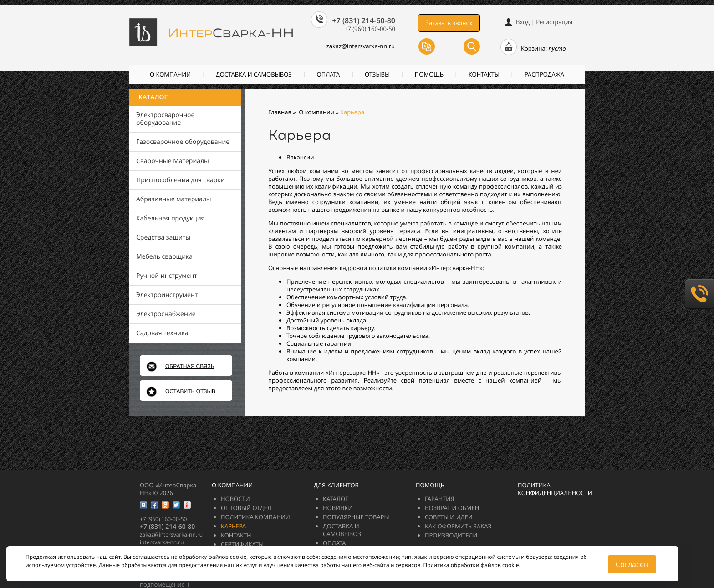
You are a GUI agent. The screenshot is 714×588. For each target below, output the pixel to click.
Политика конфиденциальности (555, 489)
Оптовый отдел (246, 508)
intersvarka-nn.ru (162, 542)
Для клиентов (336, 485)
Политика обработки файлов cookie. (472, 565)
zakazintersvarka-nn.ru (355, 46)
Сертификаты (242, 544)
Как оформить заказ (458, 526)
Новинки (338, 508)
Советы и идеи (449, 517)
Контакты (484, 74)
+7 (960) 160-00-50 (370, 29)
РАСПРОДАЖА (544, 74)
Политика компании (255, 517)
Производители (451, 535)
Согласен (632, 564)
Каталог (153, 97)
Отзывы (377, 74)
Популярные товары (356, 517)
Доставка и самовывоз (254, 74)
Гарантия (439, 499)
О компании (170, 74)
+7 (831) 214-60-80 (364, 20)
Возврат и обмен (452, 508)
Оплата (329, 74)
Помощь (429, 74)
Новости (235, 499)
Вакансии (300, 157)
